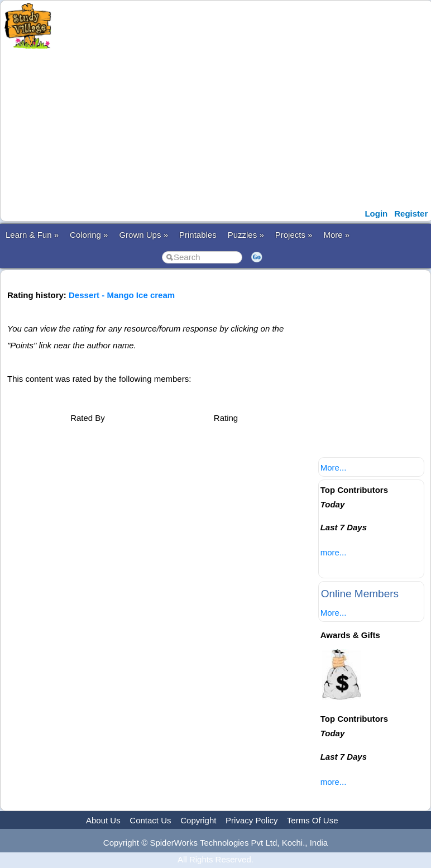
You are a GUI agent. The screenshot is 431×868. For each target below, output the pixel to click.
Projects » (294, 235)
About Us (103, 820)
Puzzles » (246, 235)
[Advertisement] (224, 127)
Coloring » (89, 235)
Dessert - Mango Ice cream (122, 295)
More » (336, 235)
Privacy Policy (252, 820)
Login (376, 214)
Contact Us (150, 820)
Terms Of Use (313, 820)
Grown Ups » (143, 235)
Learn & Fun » (32, 235)
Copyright (198, 820)
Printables (198, 235)
